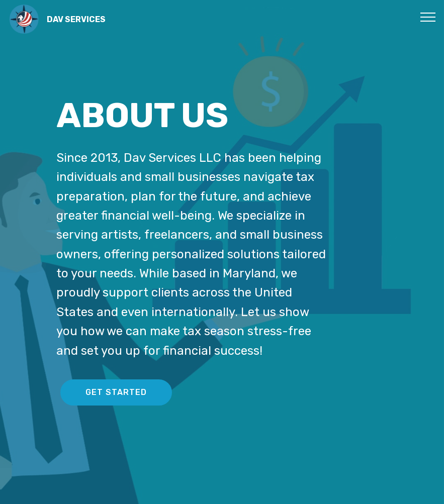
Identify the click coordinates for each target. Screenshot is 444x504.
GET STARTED (116, 392)
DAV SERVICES (76, 19)
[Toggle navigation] (428, 17)
